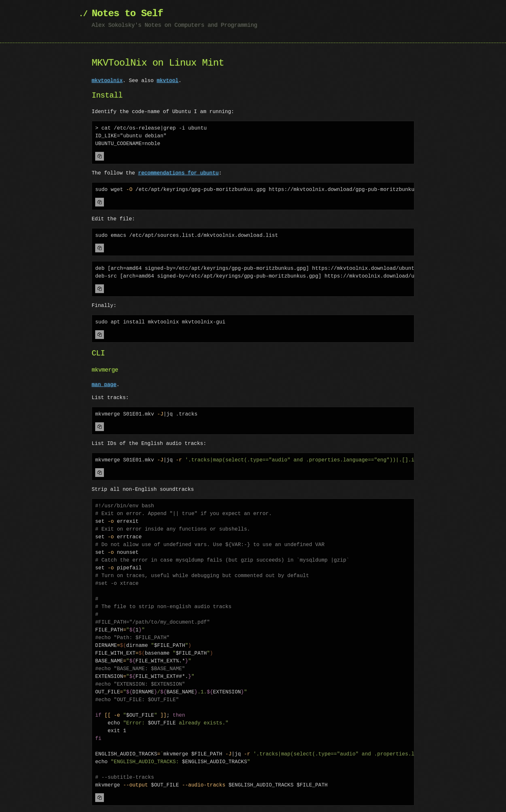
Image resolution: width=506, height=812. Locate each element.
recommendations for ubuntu (178, 173)
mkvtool (168, 81)
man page (104, 385)
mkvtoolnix (107, 81)
